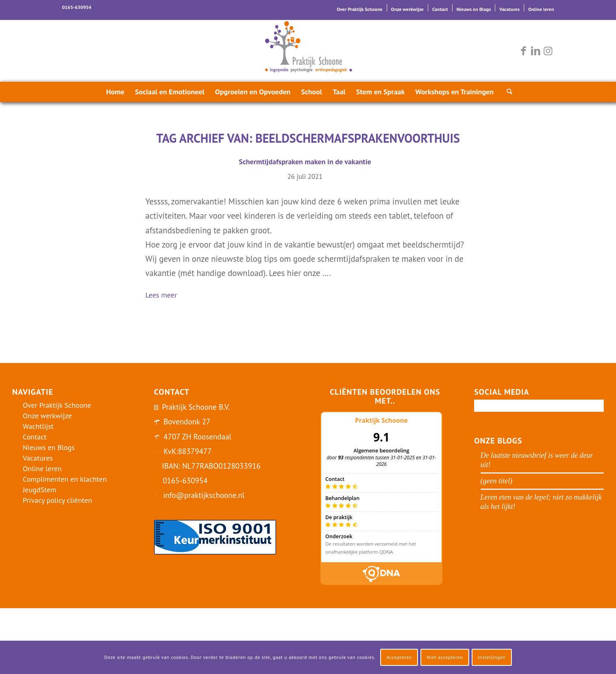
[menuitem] (360, 8)
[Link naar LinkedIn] (536, 51)
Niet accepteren (445, 657)
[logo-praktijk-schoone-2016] (308, 51)
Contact (440, 9)
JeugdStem (40, 490)
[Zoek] (507, 92)
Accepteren (399, 657)
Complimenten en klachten (65, 479)
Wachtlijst (38, 426)
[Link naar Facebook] (524, 51)
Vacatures (509, 9)
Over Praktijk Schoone (359, 9)
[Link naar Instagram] (548, 51)
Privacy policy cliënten (57, 500)
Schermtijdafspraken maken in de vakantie (305, 162)
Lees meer (165, 296)
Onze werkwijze (407, 9)
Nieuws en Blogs (474, 9)
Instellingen (492, 657)
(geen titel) (496, 481)
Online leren (541, 9)
